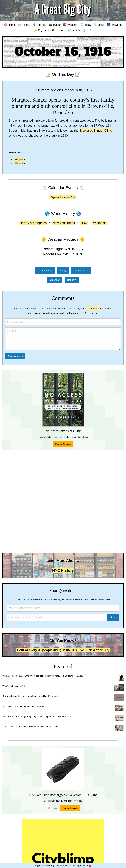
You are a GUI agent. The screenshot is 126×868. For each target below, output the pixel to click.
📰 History (24, 25)
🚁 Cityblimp (41, 30)
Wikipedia (20, 159)
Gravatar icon (94, 309)
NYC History (63, 571)
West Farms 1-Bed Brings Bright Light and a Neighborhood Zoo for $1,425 (37, 716)
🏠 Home (9, 25)
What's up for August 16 (14, 686)
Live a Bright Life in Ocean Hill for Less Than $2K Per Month (31, 727)
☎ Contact (58, 30)
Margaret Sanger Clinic (96, 131)
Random (72, 280)
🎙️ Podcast (39, 25)
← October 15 (45, 271)
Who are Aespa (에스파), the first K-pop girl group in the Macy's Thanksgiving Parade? (43, 676)
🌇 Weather (70, 25)
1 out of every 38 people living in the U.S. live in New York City (63, 650)
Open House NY (63, 197)
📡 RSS (87, 30)
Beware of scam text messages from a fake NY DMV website (31, 696)
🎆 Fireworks (114, 25)
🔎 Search (74, 30)
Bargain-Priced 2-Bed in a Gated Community (23, 706)
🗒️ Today (86, 25)
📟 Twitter (55, 25)
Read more (53, 808)
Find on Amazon (63, 444)
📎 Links (99, 25)
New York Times (64, 223)
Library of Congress (33, 223)
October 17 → (81, 271)
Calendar (55, 280)
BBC (84, 223)
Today (63, 271)
